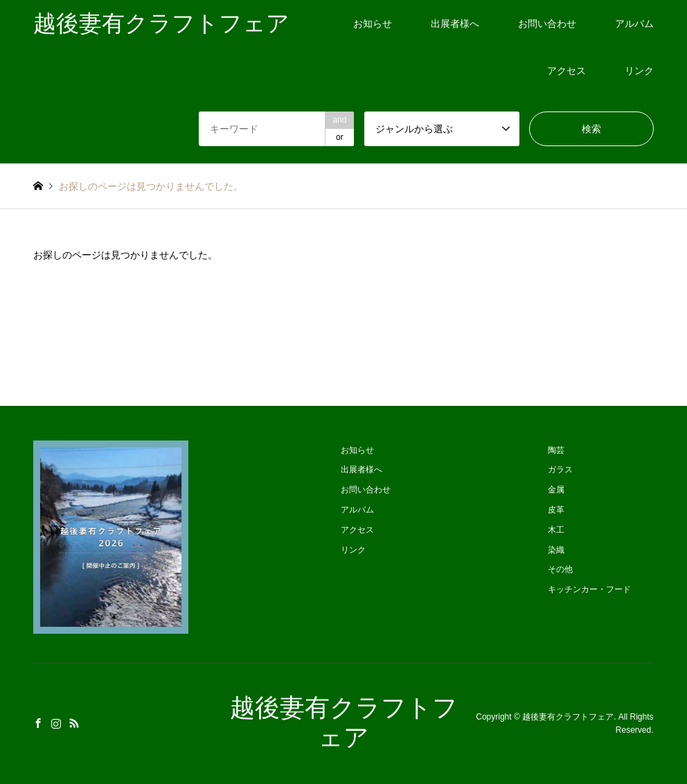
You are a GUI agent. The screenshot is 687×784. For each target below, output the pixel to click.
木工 (556, 530)
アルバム (634, 24)
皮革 (556, 510)
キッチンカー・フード (589, 589)
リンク (639, 71)
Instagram (56, 723)
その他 (560, 569)
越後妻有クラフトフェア (568, 717)
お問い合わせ (547, 24)
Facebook (38, 723)
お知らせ (373, 24)
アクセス (566, 71)
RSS (74, 723)
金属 (556, 490)
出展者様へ (455, 24)
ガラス (560, 470)
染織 (556, 550)
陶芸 (556, 450)
